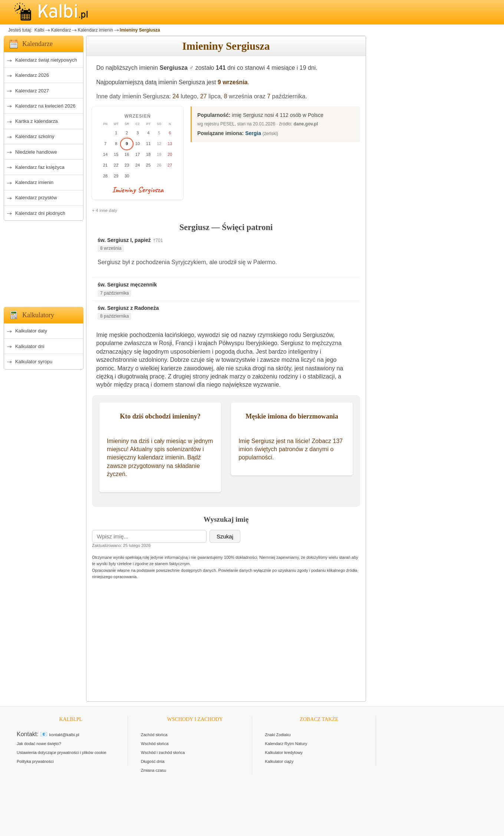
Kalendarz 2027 (32, 91)
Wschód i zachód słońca (163, 753)
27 (204, 96)
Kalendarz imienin (95, 30)
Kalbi (39, 30)
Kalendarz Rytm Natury (286, 744)
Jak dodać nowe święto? (39, 744)
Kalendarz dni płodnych (40, 213)
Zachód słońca (154, 735)
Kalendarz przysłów (36, 198)
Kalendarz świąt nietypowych (46, 60)
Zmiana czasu (154, 770)
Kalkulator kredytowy (284, 753)
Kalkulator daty (31, 331)
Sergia (253, 133)
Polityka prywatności (35, 761)
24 (176, 96)
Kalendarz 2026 (32, 75)
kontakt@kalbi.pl (64, 735)
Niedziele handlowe (36, 152)
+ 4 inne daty (105, 210)
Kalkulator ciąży (279, 761)
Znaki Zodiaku (278, 735)
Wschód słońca (155, 744)
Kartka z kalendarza (37, 121)
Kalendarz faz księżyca (40, 167)
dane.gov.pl (306, 124)
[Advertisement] (44, 262)
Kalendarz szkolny (35, 136)
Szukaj (225, 536)
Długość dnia (153, 761)
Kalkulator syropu (34, 362)
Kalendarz (61, 30)
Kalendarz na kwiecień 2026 (45, 106)
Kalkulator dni (30, 346)
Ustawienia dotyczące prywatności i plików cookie (62, 753)
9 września (233, 82)
